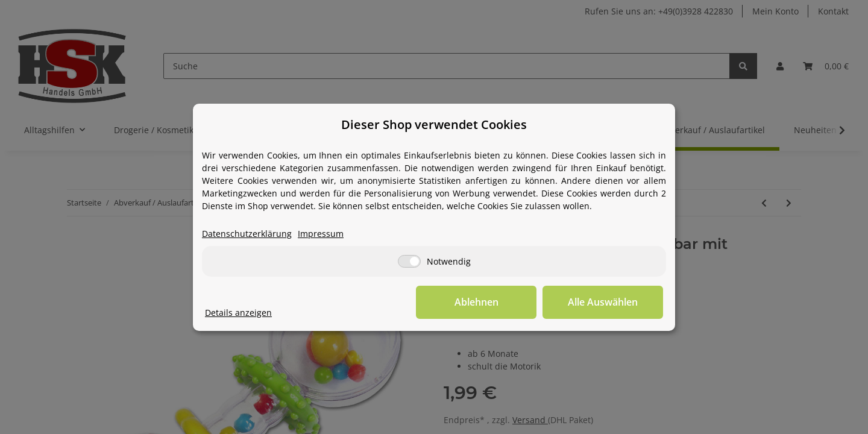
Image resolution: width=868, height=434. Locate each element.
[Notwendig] (409, 261)
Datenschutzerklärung (247, 234)
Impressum (321, 234)
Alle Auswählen (603, 302)
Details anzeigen (238, 313)
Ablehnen (476, 302)
